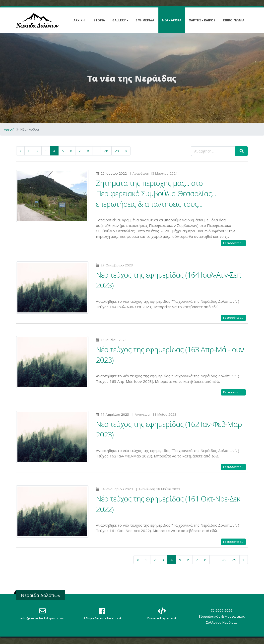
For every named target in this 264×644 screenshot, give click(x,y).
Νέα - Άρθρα (172, 20)
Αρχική (79, 20)
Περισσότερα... (233, 243)
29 (117, 151)
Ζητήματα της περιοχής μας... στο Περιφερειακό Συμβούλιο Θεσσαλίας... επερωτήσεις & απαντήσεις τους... (156, 193)
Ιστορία (99, 20)
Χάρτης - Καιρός (202, 20)
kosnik (172, 618)
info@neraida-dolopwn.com (42, 618)
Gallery (119, 20)
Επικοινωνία (234, 20)
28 (106, 151)
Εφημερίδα (145, 20)
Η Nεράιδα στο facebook (102, 618)
